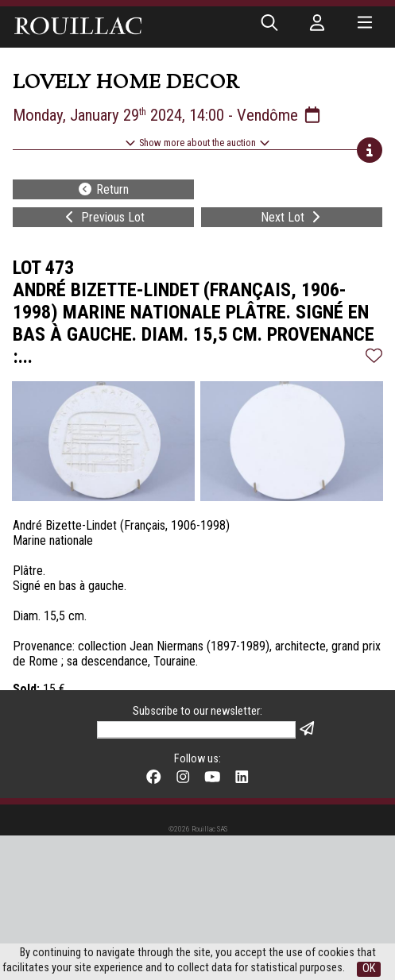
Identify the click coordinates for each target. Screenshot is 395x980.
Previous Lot (103, 217)
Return (103, 189)
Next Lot (292, 217)
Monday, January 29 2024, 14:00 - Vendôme (168, 115)
